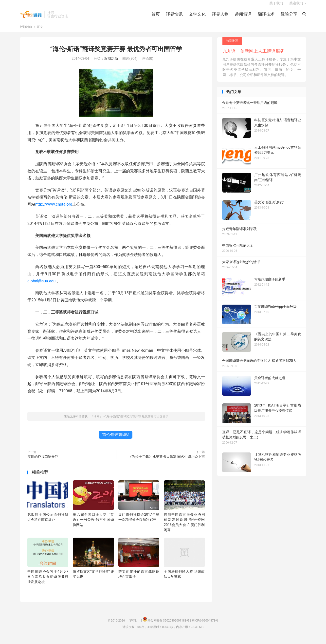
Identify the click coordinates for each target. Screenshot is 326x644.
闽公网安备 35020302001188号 (168, 626)
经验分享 (289, 17)
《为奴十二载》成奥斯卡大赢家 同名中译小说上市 (167, 462)
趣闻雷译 (243, 17)
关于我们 (276, 6)
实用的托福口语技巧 (43, 462)
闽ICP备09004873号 (205, 626)
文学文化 (197, 17)
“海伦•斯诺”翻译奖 (116, 440)
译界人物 (220, 17)
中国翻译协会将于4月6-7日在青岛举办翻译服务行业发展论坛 (48, 582)
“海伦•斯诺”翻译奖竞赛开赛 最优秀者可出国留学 (116, 54)
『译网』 (31, 18)
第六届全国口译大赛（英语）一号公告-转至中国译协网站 (93, 525)
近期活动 (26, 32)
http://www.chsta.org (54, 209)
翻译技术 (266, 17)
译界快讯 (174, 17)
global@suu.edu (41, 286)
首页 (156, 17)
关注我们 (296, 6)
